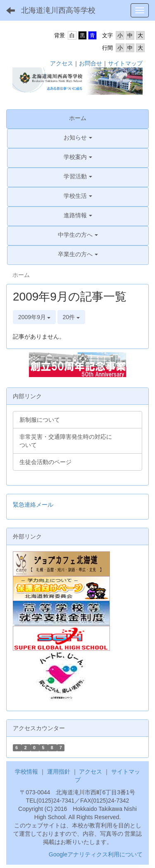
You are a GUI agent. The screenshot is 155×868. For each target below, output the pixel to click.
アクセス (62, 63)
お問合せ (91, 63)
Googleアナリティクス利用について (96, 854)
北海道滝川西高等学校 (58, 10)
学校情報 (26, 772)
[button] (78, 137)
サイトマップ (125, 63)
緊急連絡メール (33, 505)
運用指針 (59, 772)
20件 (71, 317)
